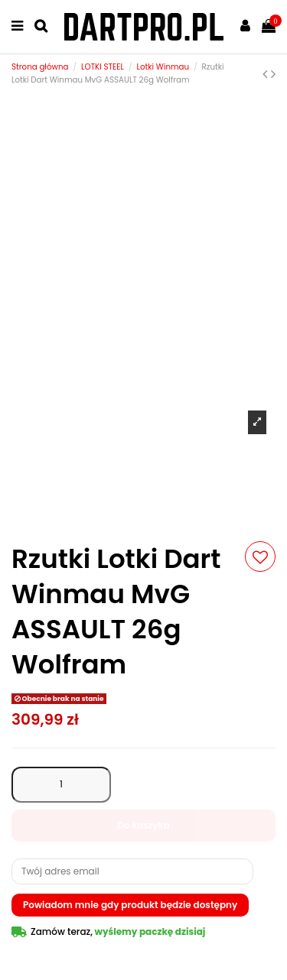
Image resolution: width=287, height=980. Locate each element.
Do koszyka (143, 825)
